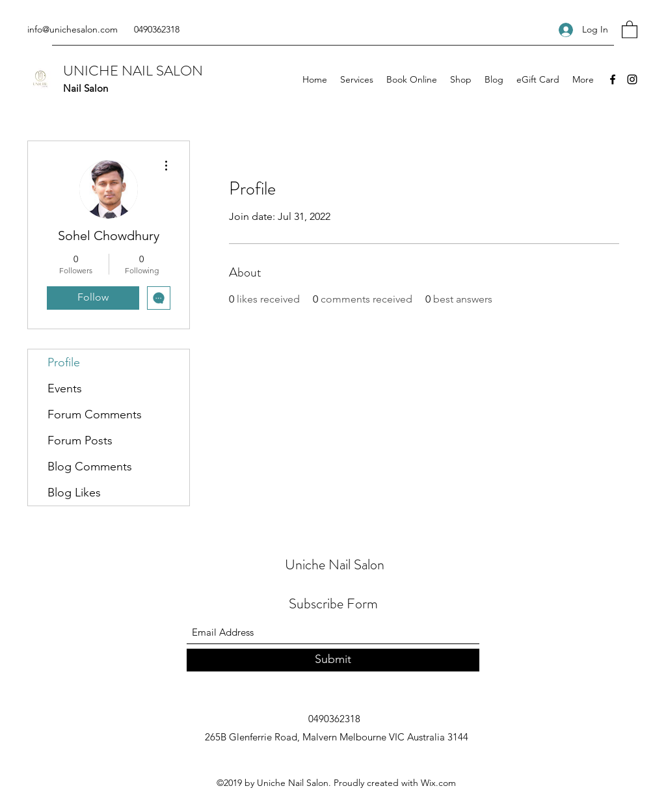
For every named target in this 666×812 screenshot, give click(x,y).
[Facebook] (613, 79)
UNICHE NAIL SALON (133, 71)
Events (65, 388)
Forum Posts (80, 440)
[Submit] (333, 660)
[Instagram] (632, 79)
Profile (64, 362)
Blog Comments (90, 467)
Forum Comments (95, 414)
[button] (630, 29)
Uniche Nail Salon (335, 564)
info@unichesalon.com (73, 29)
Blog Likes (74, 493)
